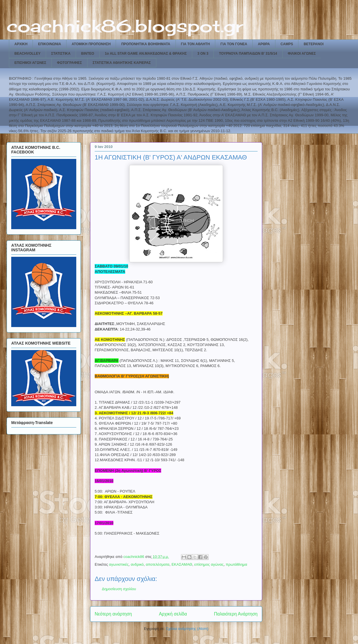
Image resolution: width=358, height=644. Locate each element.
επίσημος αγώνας (209, 564)
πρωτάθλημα (236, 564)
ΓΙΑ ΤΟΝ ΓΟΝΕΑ (234, 44)
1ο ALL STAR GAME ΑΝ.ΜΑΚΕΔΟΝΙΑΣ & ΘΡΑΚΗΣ (146, 54)
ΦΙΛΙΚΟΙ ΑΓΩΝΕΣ (302, 54)
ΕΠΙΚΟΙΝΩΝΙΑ (49, 44)
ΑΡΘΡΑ (264, 44)
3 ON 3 (203, 54)
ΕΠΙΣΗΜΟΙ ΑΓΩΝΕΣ (30, 63)
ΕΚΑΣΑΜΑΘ (182, 564)
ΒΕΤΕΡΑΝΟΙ (314, 44)
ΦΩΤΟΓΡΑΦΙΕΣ (69, 63)
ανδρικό (137, 564)
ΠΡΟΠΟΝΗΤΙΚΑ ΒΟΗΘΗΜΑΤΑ (146, 44)
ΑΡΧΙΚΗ (21, 44)
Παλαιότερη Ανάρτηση (236, 614)
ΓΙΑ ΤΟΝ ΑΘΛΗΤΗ (196, 44)
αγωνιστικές (119, 564)
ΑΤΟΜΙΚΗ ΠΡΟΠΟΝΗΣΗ (91, 44)
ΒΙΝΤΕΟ (88, 54)
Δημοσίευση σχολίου (119, 589)
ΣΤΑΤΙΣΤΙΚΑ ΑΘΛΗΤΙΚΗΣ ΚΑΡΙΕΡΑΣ (122, 63)
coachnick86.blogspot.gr (125, 26)
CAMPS (287, 44)
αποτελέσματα (158, 564)
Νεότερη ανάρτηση (113, 614)
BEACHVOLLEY (27, 54)
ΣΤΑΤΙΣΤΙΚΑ (61, 54)
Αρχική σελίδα (173, 614)
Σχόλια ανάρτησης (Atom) (187, 629)
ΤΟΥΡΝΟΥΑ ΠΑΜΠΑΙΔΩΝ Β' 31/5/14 (248, 54)
